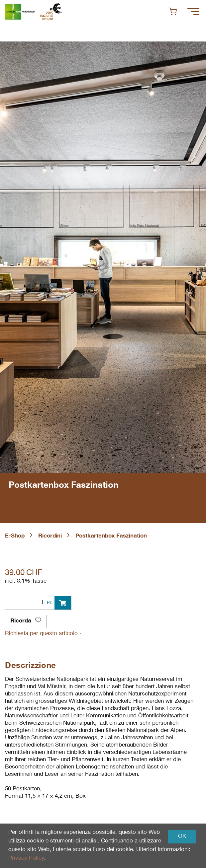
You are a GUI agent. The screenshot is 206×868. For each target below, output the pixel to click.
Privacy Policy (26, 859)
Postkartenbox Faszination (111, 536)
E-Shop (15, 536)
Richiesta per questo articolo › (43, 634)
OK (182, 837)
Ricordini (50, 536)
